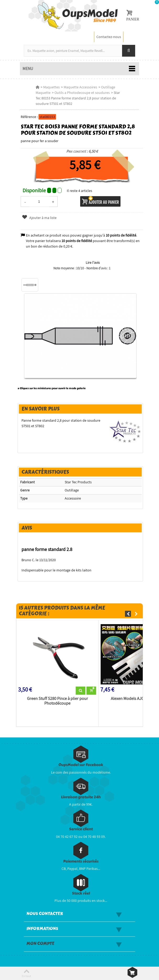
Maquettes (51, 87)
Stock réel (81, 893)
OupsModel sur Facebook (81, 765)
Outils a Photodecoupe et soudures (82, 93)
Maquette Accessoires (80, 87)
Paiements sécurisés (81, 861)
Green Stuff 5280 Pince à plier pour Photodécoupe (57, 701)
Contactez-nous (109, 37)
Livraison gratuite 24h (81, 797)
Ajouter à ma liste (39, 218)
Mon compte (40, 944)
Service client (81, 829)
